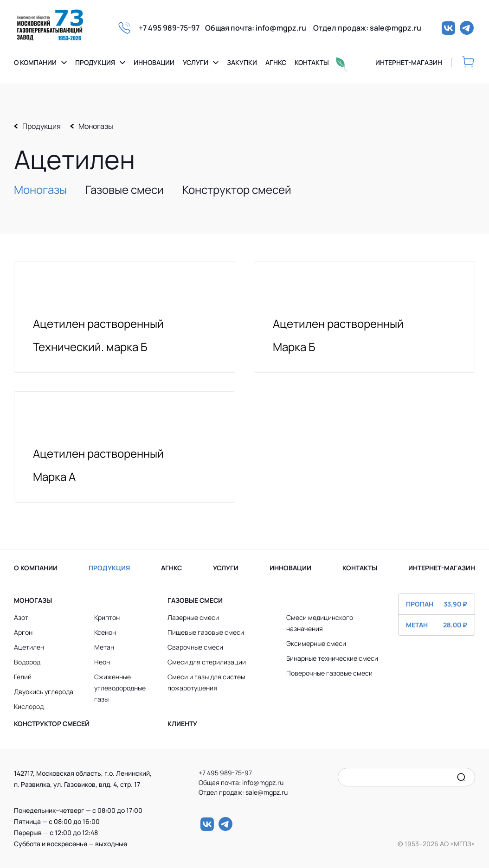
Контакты (312, 62)
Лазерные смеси (193, 617)
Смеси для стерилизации (207, 662)
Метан (104, 647)
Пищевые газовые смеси (206, 632)
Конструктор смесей (237, 189)
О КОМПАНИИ (36, 568)
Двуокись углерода (44, 692)
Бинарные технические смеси (332, 658)
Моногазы (96, 126)
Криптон (107, 617)
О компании (35, 62)
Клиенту (182, 724)
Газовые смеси (125, 189)
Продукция (95, 62)
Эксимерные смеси (316, 643)
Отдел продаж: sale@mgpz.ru (367, 28)
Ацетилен (29, 647)
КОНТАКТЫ (360, 568)
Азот (21, 617)
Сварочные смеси (195, 647)
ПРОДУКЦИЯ (109, 568)
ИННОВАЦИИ (290, 568)
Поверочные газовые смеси (329, 673)
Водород (27, 662)
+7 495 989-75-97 (172, 28)
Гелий (23, 677)
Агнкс (276, 62)
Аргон (23, 632)
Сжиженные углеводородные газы (120, 688)
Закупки (242, 62)
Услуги (196, 62)
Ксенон (105, 632)
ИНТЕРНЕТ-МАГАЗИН (442, 568)
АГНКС (171, 568)
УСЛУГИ (226, 568)
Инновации (154, 62)
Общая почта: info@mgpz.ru (259, 28)
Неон (102, 662)
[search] (461, 777)
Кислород (29, 706)
